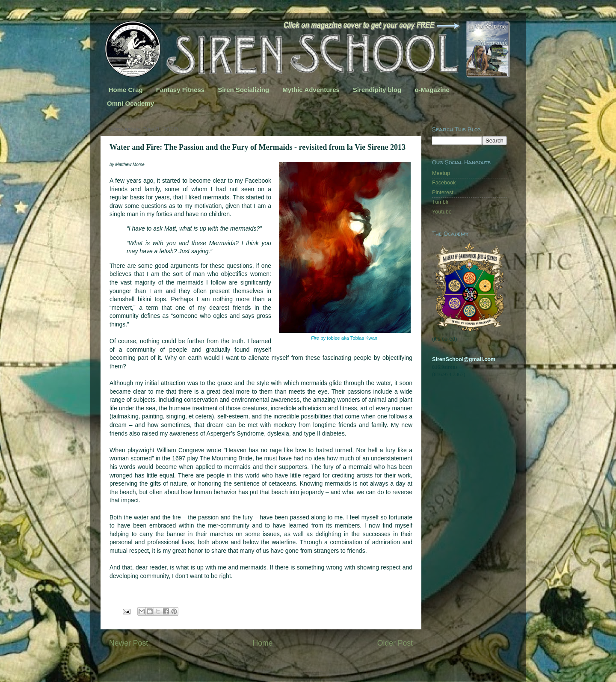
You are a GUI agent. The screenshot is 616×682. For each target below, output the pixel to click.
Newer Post (129, 643)
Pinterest (443, 193)
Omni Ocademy (130, 103)
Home (262, 643)
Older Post (395, 643)
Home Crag (126, 90)
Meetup (441, 173)
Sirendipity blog (377, 90)
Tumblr (440, 202)
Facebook (444, 183)
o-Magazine (432, 90)
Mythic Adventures (311, 90)
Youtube (442, 212)
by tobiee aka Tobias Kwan (345, 338)
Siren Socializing (243, 90)
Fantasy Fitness (180, 90)
